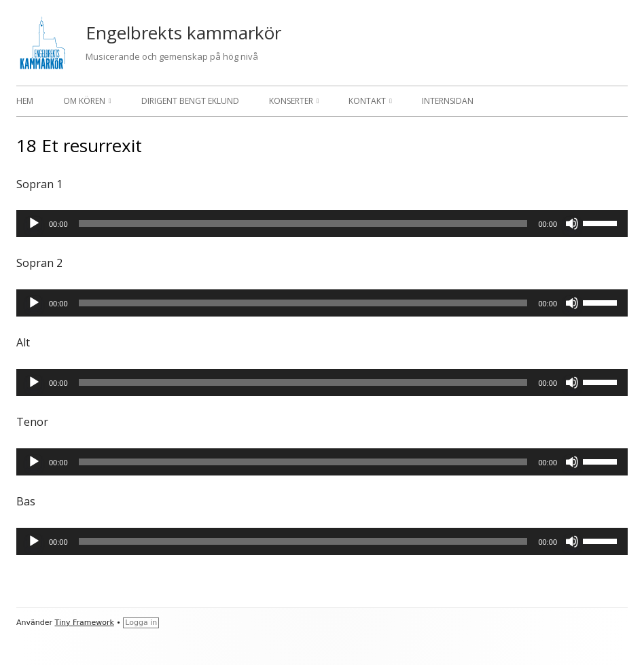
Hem (25, 101)
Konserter (291, 101)
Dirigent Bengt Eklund (190, 101)
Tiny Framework (85, 623)
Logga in (141, 623)
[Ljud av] (572, 223)
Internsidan (448, 101)
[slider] (303, 223)
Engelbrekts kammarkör (183, 33)
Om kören (84, 101)
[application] (322, 223)
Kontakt (367, 101)
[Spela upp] (34, 223)
